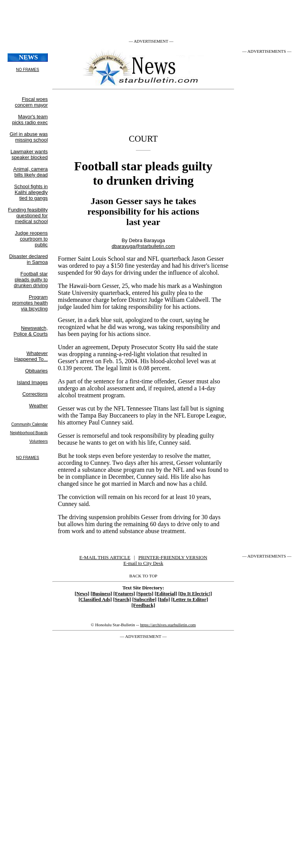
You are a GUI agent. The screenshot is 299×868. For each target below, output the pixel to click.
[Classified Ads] (95, 599)
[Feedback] (143, 605)
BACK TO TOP (143, 576)
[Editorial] (166, 594)
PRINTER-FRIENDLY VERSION (173, 558)
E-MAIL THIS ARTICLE (105, 558)
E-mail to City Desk (143, 563)
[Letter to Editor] (190, 599)
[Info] (164, 599)
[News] (82, 594)
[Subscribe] (144, 599)
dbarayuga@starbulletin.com (143, 246)
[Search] (122, 599)
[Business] (101, 594)
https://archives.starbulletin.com (168, 625)
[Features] (124, 594)
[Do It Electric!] (195, 594)
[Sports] (145, 594)
